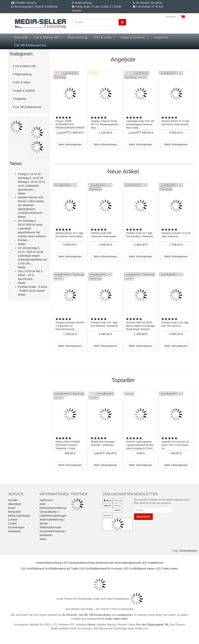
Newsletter (46, 535)
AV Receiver (70, 615)
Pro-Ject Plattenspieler (150, 625)
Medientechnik (105, 563)
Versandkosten (188, 551)
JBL (167, 625)
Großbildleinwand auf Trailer (62, 569)
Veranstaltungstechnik (127, 563)
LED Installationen (153, 563)
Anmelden (172, 17)
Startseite (21, 37)
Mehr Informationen (70, 144)
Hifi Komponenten (100, 615)
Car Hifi (83, 615)
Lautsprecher (125, 615)
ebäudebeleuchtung (49, 563)
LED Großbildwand (32, 569)
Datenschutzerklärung (53, 508)
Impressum (46, 500)
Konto (12, 508)
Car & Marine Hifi (48, 37)
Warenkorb (15, 504)
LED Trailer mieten (167, 569)
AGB (43, 504)
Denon (92, 625)
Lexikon (13, 520)
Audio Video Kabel (117, 619)
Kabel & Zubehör (134, 37)
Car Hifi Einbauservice (30, 45)
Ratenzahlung (77, 37)
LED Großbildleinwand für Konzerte (101, 569)
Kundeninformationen (53, 531)
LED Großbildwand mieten (139, 569)
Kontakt (13, 500)
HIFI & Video (104, 37)
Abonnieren (143, 517)
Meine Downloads (19, 516)
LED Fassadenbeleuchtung (79, 563)
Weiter (22, 193)
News (43, 539)
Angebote (161, 37)
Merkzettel (14, 512)
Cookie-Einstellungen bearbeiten (16, 527)
